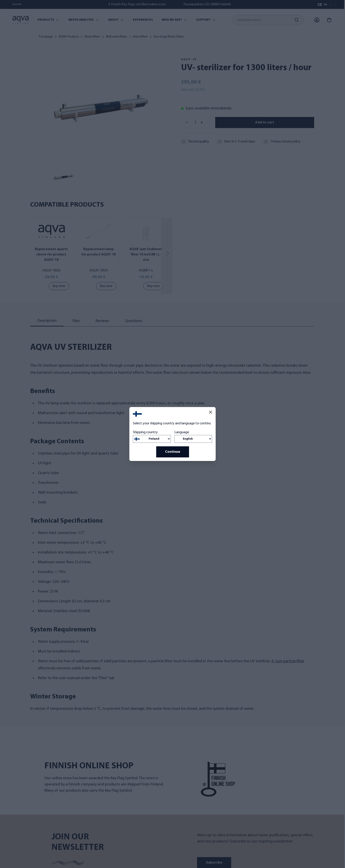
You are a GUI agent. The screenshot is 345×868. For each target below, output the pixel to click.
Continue (173, 452)
